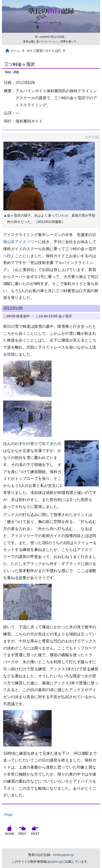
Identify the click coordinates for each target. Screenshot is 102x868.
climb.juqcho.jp (63, 855)
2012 (20, 83)
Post (8, 815)
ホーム (12, 51)
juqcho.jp (56, 862)
